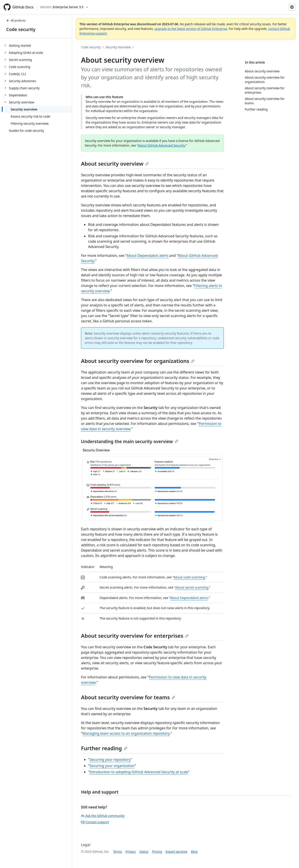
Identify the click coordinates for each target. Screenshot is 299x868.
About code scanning (189, 577)
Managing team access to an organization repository (126, 733)
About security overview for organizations (138, 361)
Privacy (131, 852)
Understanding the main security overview (130, 441)
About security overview (115, 164)
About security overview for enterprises (135, 636)
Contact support (95, 822)
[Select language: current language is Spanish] (292, 7)
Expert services (177, 852)
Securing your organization (112, 766)
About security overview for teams (128, 697)
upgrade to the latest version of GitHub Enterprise (191, 29)
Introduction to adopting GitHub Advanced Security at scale (139, 772)
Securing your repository (110, 759)
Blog (194, 852)
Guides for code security (26, 131)
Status (144, 852)
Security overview (118, 47)
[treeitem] (38, 45)
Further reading (104, 748)
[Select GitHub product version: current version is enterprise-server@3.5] (64, 7)
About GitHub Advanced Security (161, 145)
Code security (21, 29)
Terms (118, 852)
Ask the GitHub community (103, 816)
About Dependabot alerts (148, 256)
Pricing (157, 852)
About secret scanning (192, 587)
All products (16, 20)
